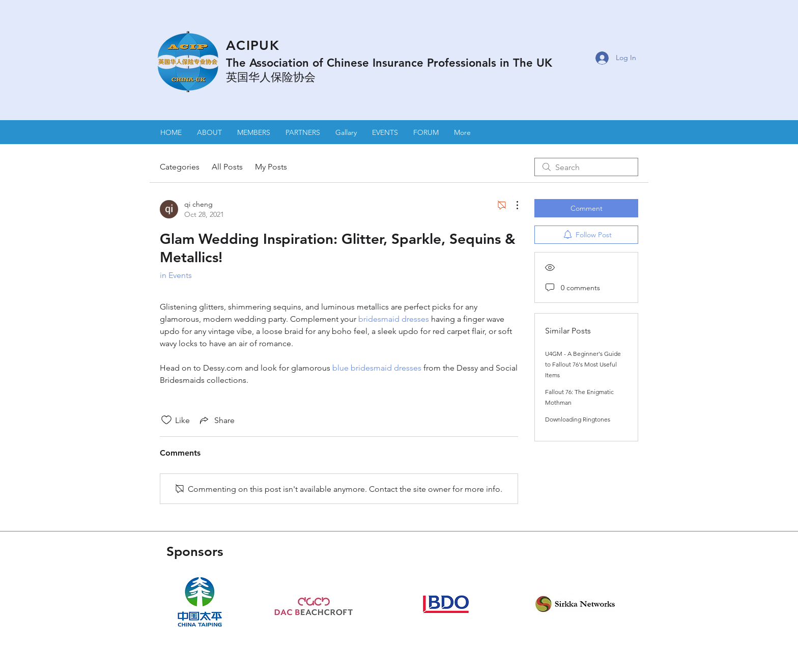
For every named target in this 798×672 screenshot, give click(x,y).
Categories (180, 167)
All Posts (227, 167)
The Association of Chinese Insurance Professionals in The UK (389, 63)
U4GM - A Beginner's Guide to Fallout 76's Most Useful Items (583, 364)
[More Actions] (512, 205)
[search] (586, 167)
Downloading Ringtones (578, 419)
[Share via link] (216, 420)
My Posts (271, 167)
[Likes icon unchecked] (166, 420)
